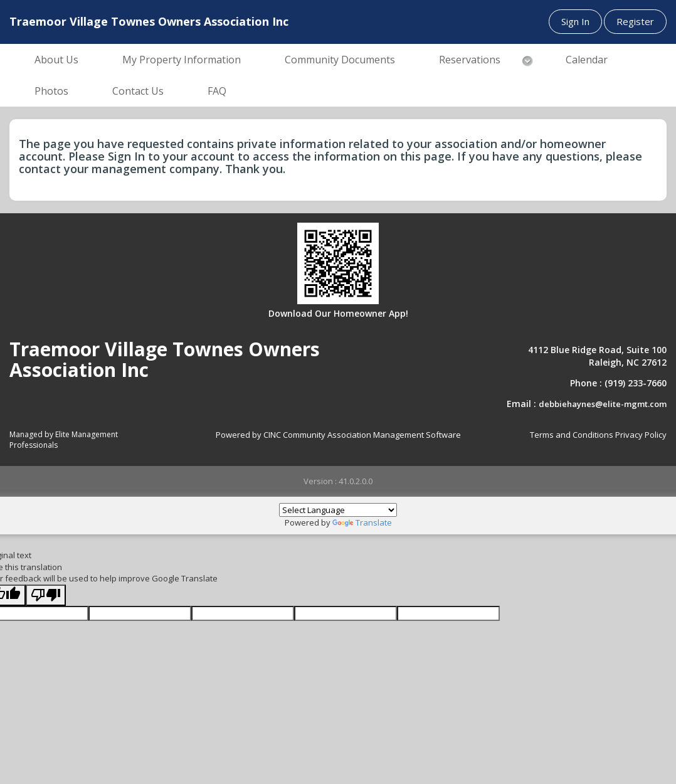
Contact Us (138, 91)
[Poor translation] (46, 596)
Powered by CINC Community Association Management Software (338, 435)
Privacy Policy (641, 435)
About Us (56, 60)
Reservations (470, 60)
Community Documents (340, 60)
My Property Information (182, 60)
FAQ (217, 91)
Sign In (575, 21)
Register (635, 21)
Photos (51, 91)
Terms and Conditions (572, 435)
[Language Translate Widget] (338, 510)
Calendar (587, 60)
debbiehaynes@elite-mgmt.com (603, 404)
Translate (362, 522)
